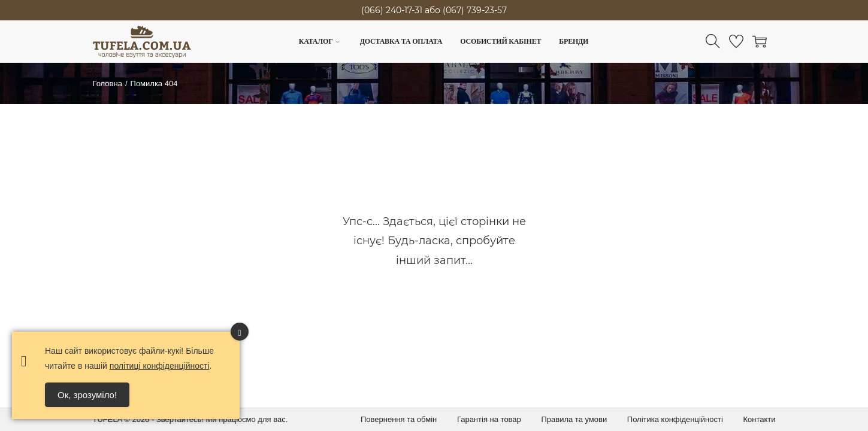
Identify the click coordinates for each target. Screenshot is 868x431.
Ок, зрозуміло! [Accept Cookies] (87, 395)
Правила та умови (574, 419)
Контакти (759, 419)
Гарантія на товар (489, 419)
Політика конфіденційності (675, 419)
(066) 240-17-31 (392, 10)
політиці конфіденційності (160, 366)
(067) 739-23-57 (475, 10)
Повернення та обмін (399, 419)
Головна (108, 84)
